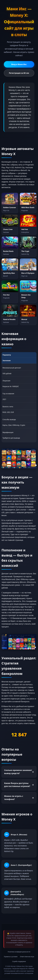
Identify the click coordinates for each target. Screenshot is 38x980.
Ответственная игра (27, 957)
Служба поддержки (19, 961)
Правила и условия (11, 957)
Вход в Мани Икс (19, 64)
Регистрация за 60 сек (19, 73)
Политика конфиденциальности (19, 952)
